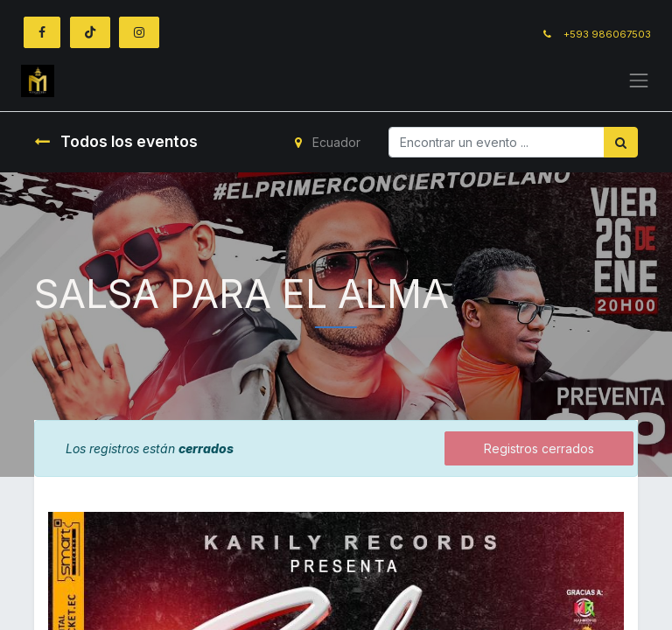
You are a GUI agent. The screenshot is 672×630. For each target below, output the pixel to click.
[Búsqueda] (621, 142)
